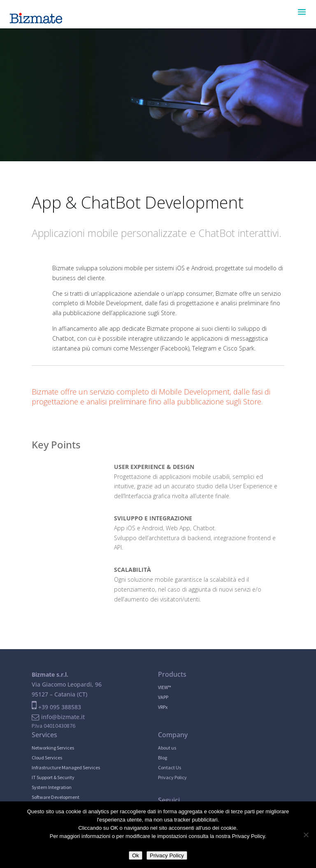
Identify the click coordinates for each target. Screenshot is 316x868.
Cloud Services (47, 758)
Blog (163, 758)
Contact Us (170, 767)
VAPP (163, 697)
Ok (136, 855)
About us (167, 748)
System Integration (52, 787)
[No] (306, 835)
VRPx (163, 707)
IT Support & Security (53, 777)
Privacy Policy (172, 777)
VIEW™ (165, 687)
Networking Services (53, 748)
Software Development (56, 797)
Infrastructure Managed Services (66, 767)
